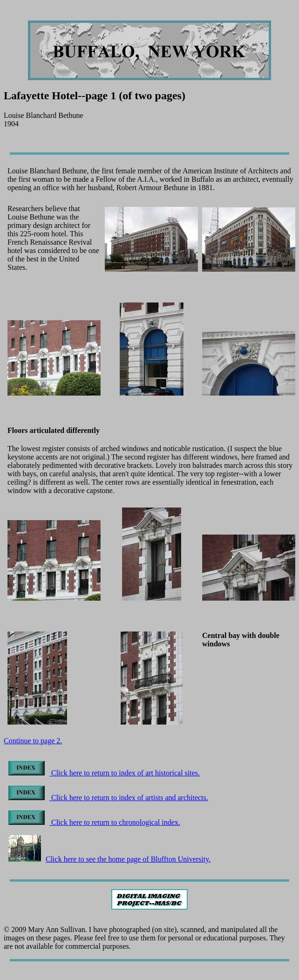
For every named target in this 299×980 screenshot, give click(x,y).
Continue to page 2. (33, 741)
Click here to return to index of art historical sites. (104, 773)
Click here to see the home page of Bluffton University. (109, 859)
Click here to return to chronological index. (94, 822)
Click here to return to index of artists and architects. (108, 798)
